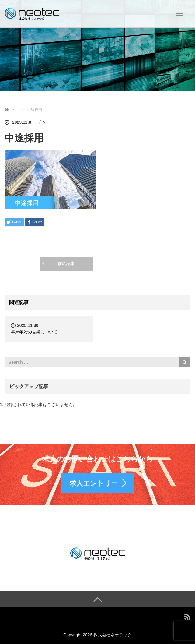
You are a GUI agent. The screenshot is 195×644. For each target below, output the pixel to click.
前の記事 (66, 264)
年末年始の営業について (34, 332)
